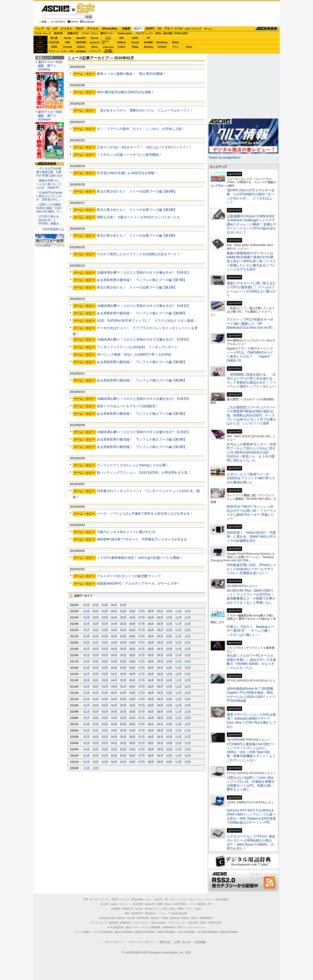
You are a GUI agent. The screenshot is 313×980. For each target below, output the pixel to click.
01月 (86, 605)
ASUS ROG (81, 42)
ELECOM (54, 42)
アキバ (168, 29)
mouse (67, 38)
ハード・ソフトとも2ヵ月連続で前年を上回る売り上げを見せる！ (145, 513)
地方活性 (168, 33)
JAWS (54, 47)
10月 (169, 611)
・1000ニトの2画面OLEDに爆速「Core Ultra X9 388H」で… (49, 208)
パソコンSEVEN (108, 38)
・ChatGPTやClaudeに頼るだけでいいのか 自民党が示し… (49, 196)
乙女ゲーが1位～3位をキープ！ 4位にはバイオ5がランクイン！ (144, 147)
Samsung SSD (107, 918)
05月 (123, 605)
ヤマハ (175, 47)
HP (148, 38)
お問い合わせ (182, 942)
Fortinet (162, 47)
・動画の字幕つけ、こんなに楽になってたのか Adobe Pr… (49, 184)
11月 (178, 611)
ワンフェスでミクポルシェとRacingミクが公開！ (133, 465)
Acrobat (67, 47)
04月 (114, 605)
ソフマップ (94, 51)
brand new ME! (180, 913)
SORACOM (143, 918)
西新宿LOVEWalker (145, 932)
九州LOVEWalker (187, 932)
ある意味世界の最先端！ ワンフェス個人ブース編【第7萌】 (142, 280)
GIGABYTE (94, 43)
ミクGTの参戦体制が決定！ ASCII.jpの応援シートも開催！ (140, 558)
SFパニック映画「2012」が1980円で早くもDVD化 (134, 354)
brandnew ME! (108, 51)
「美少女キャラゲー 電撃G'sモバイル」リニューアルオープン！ (145, 110)
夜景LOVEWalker (167, 932)
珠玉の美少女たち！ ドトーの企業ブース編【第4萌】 (137, 191)
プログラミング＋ (177, 923)
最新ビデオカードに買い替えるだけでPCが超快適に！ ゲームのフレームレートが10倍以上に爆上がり (251, 289)
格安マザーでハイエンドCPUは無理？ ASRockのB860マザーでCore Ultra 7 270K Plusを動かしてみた (252, 721)
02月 (96, 605)
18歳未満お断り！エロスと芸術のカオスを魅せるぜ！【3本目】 (143, 339)
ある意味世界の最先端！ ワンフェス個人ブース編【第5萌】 (142, 362)
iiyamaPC (81, 38)
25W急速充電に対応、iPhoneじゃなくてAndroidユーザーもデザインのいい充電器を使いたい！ (251, 569)
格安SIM (58, 33)
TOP (86, 899)
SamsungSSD (105, 42)
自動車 (126, 29)
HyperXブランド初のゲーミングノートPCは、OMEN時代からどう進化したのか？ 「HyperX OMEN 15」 (250, 354)
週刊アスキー (107, 33)
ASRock (121, 42)
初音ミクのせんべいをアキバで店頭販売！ (128, 406)
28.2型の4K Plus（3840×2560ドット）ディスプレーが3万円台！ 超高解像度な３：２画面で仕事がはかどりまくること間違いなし (251, 596)
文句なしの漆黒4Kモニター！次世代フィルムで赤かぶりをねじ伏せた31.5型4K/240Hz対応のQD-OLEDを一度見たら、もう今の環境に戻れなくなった (251, 452)
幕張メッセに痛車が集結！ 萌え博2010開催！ (131, 74)
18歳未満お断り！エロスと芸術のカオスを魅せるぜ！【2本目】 (143, 399)
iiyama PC (150, 904)
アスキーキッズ (43, 33)
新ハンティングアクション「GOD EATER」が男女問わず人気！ (144, 473)
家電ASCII (73, 33)
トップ (39, 29)
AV (160, 29)
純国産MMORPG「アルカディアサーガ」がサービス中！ (139, 583)
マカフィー (54, 51)
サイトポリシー (115, 942)
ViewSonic (162, 42)
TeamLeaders (125, 33)
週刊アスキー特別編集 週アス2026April (50, 116)
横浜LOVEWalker (124, 932)
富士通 (54, 38)
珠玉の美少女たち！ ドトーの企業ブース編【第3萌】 (137, 210)
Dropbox (121, 47)
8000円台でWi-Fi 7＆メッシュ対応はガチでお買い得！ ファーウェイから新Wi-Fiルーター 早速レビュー (252, 513)
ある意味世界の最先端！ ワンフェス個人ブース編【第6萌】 (142, 313)
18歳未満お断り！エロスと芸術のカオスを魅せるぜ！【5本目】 (143, 272)
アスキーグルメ (90, 33)
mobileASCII (169, 927)
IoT (55, 29)
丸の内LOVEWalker (208, 932)
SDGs (158, 33)
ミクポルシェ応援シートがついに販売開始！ (129, 155)
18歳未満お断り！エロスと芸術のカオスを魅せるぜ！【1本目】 (143, 432)
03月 (105, 605)
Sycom (95, 38)
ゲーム (208, 29)
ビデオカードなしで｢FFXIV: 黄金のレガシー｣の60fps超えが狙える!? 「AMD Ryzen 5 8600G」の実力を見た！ (251, 842)
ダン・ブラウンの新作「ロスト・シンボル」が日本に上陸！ (141, 129)
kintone (81, 47)
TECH (79, 29)
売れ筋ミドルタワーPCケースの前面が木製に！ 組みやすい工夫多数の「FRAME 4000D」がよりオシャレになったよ (252, 662)
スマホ (178, 29)
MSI (121, 38)
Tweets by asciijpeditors (224, 157)
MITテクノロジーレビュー (191, 927)
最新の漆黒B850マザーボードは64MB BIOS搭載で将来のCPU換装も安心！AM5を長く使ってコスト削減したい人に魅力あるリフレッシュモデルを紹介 (251, 261)
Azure (94, 47)
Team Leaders (159, 923)
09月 (160, 611)
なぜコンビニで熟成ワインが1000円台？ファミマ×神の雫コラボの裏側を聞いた (251, 478)
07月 (142, 611)
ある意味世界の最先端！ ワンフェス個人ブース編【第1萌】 (142, 447)
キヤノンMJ (67, 51)
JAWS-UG (128, 909)
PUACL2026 (181, 33)
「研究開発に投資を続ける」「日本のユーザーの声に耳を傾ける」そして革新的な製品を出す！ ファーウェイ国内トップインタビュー (252, 381)
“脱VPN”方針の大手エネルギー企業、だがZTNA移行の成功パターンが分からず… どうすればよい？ (251, 196)
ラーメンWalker (82, 932)
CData (135, 47)
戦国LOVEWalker (229, 932)
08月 (151, 611)
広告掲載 (200, 942)
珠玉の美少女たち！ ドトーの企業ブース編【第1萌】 (137, 287)
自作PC (150, 29)
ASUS (135, 38)
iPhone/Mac (110, 29)
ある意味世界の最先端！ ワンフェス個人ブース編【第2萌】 (142, 439)
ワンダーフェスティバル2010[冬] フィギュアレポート (137, 347)
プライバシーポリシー (142, 942)
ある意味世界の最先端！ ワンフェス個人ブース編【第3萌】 (142, 414)
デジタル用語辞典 (151, 927)
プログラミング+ (144, 33)
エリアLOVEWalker (103, 932)
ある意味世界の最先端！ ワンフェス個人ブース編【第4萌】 (142, 380)
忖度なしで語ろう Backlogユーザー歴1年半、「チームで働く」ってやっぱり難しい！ (250, 631)
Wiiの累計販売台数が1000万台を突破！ (126, 92)
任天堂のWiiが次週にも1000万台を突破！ (127, 173)
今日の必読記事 (115, 927)
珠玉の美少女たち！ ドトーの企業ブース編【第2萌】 (137, 235)
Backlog (149, 47)
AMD (68, 42)
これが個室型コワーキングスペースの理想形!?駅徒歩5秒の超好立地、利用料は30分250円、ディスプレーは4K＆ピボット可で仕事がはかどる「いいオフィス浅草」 (251, 415)
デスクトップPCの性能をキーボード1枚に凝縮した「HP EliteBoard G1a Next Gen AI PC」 (251, 323)
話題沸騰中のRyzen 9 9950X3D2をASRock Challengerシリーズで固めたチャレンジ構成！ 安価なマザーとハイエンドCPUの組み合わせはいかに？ (252, 224)
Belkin (175, 42)
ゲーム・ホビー (86, 8)
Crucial (135, 42)
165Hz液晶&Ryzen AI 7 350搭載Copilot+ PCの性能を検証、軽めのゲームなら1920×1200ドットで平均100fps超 (251, 695)
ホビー (138, 29)
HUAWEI (148, 42)
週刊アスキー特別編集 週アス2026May (50, 66)
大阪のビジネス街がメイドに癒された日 (126, 532)
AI (48, 29)
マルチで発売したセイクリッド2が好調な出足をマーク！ (138, 254)
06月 (133, 611)
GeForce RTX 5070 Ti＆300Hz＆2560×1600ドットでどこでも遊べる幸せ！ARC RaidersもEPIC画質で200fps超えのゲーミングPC (251, 816)
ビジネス (66, 29)
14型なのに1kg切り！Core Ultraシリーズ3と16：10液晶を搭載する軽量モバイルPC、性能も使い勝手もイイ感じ (251, 784)
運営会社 (165, 942)
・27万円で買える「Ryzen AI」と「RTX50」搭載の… (49, 220)
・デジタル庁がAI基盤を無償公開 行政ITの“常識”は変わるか (50, 172)
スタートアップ (193, 29)
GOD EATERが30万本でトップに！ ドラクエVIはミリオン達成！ (147, 321)
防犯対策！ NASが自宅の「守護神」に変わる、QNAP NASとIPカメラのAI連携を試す (251, 537)
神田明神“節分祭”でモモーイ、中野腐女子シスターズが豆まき (142, 539)
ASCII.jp (55, 9)
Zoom (189, 47)
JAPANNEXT (81, 51)
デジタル (93, 29)
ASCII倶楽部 (267, 29)
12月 (188, 611)
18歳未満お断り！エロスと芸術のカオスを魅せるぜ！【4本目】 (143, 306)
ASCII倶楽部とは (54, 229)
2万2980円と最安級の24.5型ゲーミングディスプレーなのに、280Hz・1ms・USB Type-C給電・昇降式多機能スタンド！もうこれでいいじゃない (251, 752)
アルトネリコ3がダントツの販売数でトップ (129, 576)
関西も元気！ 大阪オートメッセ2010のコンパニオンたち (138, 217)
